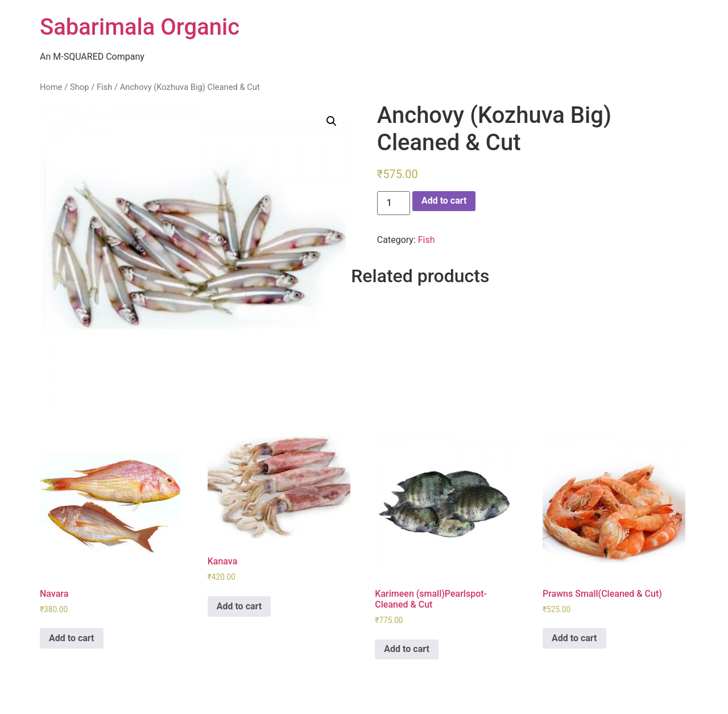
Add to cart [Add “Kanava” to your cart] (239, 606)
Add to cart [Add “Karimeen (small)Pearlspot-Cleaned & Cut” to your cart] (407, 649)
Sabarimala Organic (140, 27)
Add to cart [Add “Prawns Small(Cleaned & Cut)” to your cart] (574, 638)
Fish (104, 87)
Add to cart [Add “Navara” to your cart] (72, 638)
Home (51, 87)
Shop (80, 87)
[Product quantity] (394, 203)
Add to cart (444, 201)
